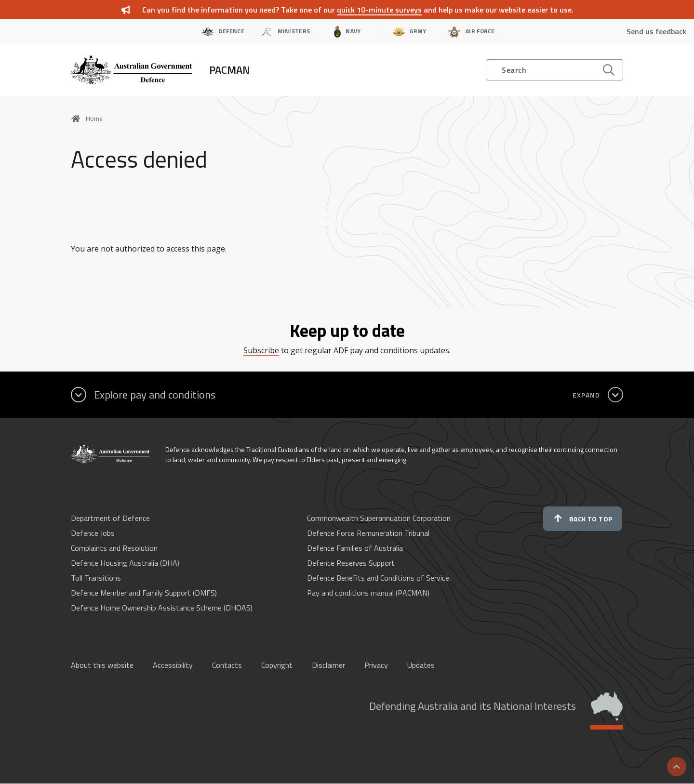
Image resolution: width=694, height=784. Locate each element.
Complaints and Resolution (114, 548)
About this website (102, 665)
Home (87, 119)
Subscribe (261, 350)
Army (410, 32)
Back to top (582, 519)
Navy (347, 32)
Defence (223, 32)
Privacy (376, 665)
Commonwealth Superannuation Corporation (379, 518)
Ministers (285, 32)
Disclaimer (328, 665)
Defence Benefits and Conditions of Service (378, 578)
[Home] (160, 70)
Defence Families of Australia (355, 548)
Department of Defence (110, 518)
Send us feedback (656, 31)
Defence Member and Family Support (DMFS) (144, 593)
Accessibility (173, 665)
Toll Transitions (96, 578)
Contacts (227, 665)
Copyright (277, 665)
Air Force (472, 32)
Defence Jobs (93, 533)
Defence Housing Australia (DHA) (125, 563)
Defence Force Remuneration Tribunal (368, 533)
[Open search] (554, 70)
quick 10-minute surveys (379, 10)
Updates (421, 665)
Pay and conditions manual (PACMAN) (368, 593)
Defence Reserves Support (351, 563)
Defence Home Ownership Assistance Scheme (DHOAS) (162, 608)
